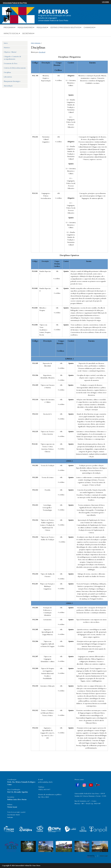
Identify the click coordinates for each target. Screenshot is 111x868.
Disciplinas (7, 72)
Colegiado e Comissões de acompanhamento (12, 58)
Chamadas (89, 27)
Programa (9, 27)
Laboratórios (8, 77)
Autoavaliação (8, 86)
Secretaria (28, 33)
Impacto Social (11, 33)
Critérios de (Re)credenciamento (15, 68)
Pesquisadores (25, 27)
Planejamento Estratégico (12, 81)
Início (6, 43)
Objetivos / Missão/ (10, 52)
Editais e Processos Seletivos (65, 27)
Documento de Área (11, 63)
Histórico (7, 48)
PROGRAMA (36, 43)
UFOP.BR (105, 2)
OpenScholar (91, 856)
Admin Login (104, 856)
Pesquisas (42, 27)
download (42, 52)
